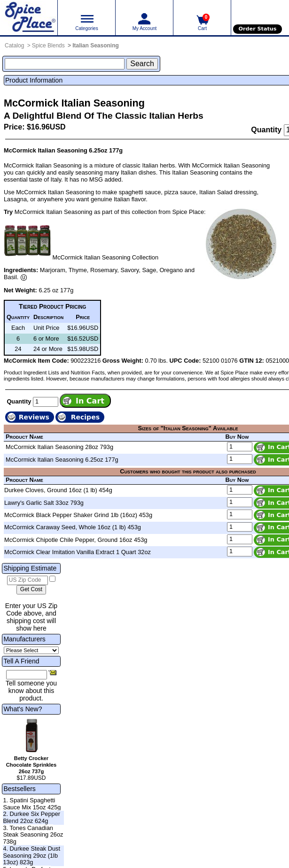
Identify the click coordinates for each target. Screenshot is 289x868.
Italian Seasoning (96, 46)
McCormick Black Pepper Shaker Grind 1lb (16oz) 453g (78, 515)
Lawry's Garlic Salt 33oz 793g (44, 503)
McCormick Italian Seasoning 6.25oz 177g (62, 460)
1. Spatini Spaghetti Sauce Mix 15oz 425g (32, 804)
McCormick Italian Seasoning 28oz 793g (59, 447)
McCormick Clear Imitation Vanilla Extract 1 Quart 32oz (78, 552)
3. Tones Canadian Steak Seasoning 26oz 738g (33, 835)
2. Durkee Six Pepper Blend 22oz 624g (31, 817)
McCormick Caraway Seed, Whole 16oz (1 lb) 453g (73, 527)
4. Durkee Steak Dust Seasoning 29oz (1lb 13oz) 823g (31, 855)
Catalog (14, 46)
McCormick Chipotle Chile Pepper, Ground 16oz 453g (76, 540)
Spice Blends (48, 46)
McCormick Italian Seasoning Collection (105, 257)
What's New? (23, 709)
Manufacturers (24, 639)
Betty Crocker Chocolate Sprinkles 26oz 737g (31, 765)
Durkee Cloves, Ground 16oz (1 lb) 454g (58, 490)
